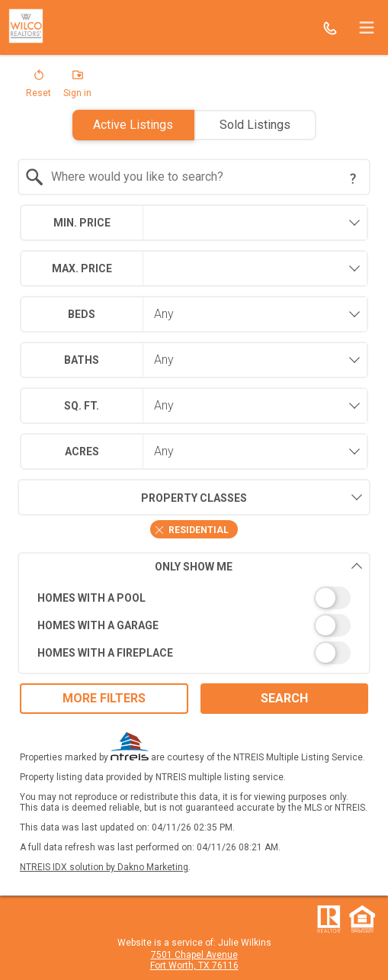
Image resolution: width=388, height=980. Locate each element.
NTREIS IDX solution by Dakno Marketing (104, 867)
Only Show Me (259, 566)
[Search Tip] (353, 178)
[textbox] (204, 177)
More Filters (104, 698)
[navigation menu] (367, 27)
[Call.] (330, 27)
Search (284, 698)
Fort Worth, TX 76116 (194, 966)
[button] (38, 87)
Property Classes (132, 497)
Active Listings (133, 125)
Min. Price (82, 223)
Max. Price (82, 268)
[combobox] (194, 177)
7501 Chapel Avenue (194, 955)
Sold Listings (255, 125)
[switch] (194, 598)
